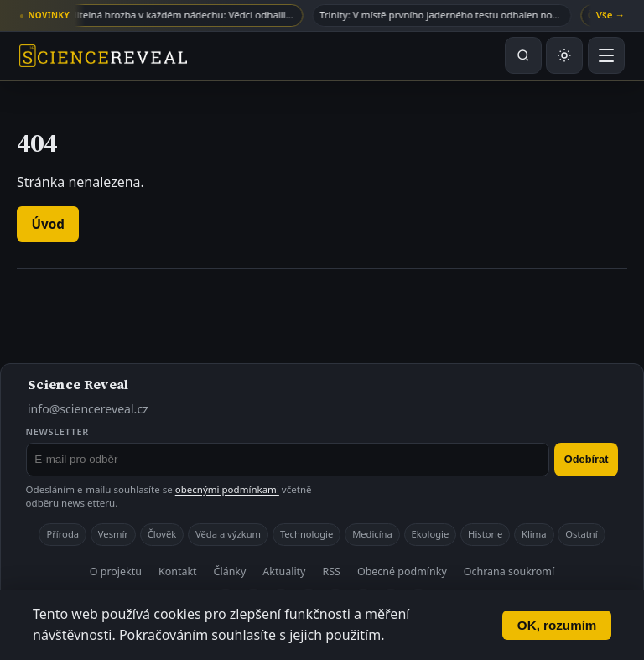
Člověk (162, 534)
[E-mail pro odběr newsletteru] (288, 460)
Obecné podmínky (402, 572)
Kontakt (178, 572)
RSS (331, 572)
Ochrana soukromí (509, 572)
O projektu (116, 572)
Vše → (610, 15)
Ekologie (431, 534)
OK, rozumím (557, 625)
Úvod (48, 224)
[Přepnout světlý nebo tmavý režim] (564, 55)
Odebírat (587, 459)
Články (230, 572)
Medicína (372, 534)
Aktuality (284, 572)
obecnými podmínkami (227, 489)
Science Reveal (78, 384)
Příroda (62, 534)
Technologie (306, 534)
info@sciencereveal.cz (88, 409)
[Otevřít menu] (606, 55)
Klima (534, 534)
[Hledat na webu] (523, 55)
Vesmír (113, 534)
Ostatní (581, 534)
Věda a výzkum (228, 534)
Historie (485, 534)
